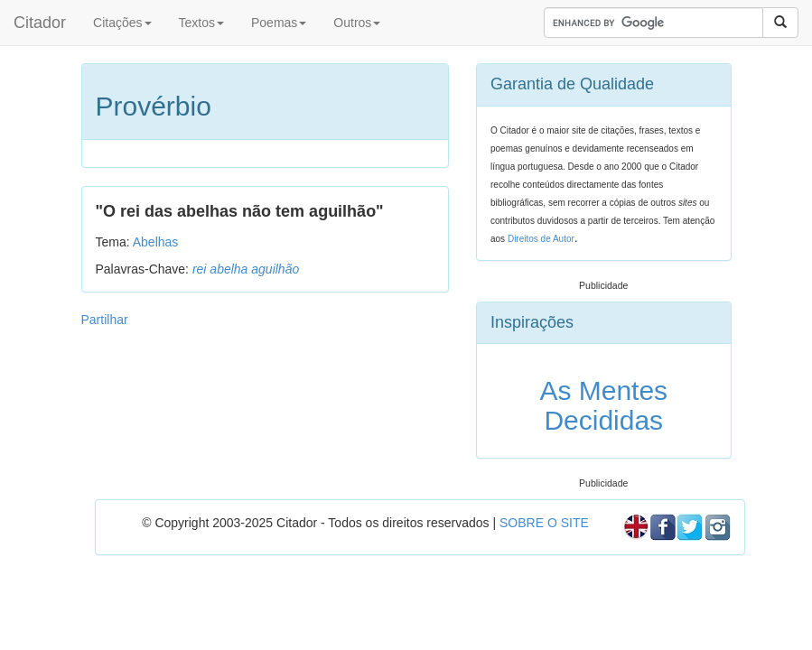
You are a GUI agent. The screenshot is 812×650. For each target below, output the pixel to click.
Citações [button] (122, 23)
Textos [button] (201, 23)
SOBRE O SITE (544, 523)
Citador (40, 23)
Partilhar (105, 320)
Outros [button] (357, 23)
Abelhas (156, 242)
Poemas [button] (279, 23)
